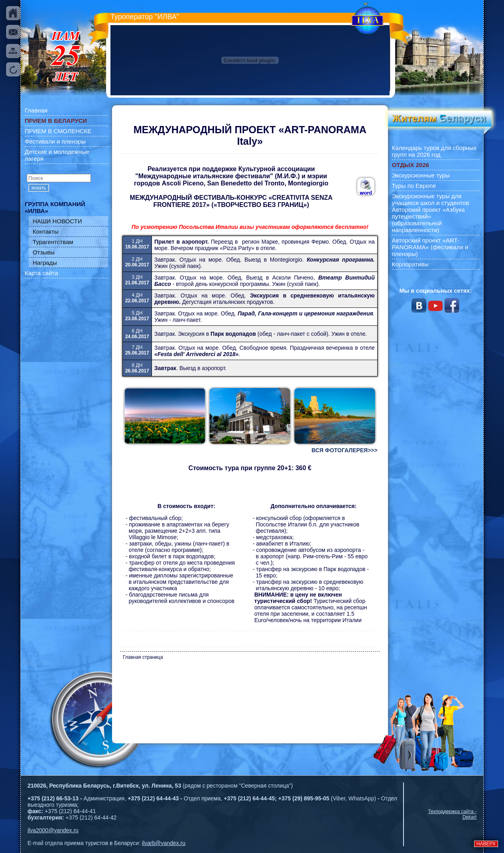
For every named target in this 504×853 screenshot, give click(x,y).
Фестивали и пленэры (55, 141)
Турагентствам (53, 242)
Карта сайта (41, 273)
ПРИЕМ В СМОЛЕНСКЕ (58, 131)
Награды (45, 263)
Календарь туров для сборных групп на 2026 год (434, 151)
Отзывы (44, 252)
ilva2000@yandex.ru (53, 830)
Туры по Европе (414, 186)
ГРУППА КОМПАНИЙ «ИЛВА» (55, 207)
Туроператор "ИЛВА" (145, 17)
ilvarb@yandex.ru (164, 843)
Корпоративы (410, 264)
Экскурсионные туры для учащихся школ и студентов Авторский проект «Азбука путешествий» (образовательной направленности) (431, 213)
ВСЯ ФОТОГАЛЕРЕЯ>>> (344, 450)
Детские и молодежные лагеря (57, 155)
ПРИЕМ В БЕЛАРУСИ (56, 121)
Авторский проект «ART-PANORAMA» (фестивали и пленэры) (430, 247)
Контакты (46, 231)
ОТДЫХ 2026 (410, 165)
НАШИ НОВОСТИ (57, 221)
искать (39, 188)
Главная (36, 110)
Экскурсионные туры (421, 175)
